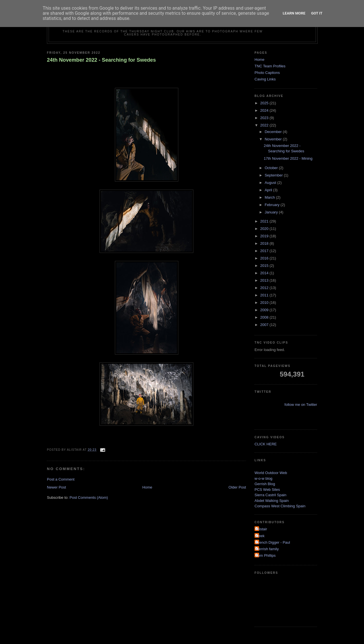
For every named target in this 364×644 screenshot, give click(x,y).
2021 (265, 221)
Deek (260, 536)
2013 (265, 280)
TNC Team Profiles (270, 66)
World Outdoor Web (271, 473)
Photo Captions (267, 73)
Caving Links (265, 79)
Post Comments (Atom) (89, 497)
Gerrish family (267, 549)
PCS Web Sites (267, 490)
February (273, 205)
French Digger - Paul (273, 542)
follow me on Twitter (301, 405)
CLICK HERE (266, 444)
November (274, 139)
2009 (265, 310)
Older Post (237, 487)
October (272, 168)
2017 (265, 251)
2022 (265, 125)
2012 (265, 288)
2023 (265, 118)
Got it (317, 13)
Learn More (294, 13)
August (271, 183)
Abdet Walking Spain (272, 501)
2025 (265, 103)
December (274, 132)
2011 (265, 295)
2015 (265, 266)
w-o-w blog (263, 478)
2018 (265, 243)
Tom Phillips (266, 555)
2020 (265, 229)
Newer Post (56, 487)
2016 (265, 258)
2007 (265, 325)
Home (147, 487)
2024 (265, 110)
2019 (265, 236)
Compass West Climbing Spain (280, 506)
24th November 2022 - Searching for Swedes (101, 60)
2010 (265, 303)
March (270, 197)
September (274, 175)
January (272, 212)
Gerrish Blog (265, 484)
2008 (265, 317)
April (269, 190)
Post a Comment (61, 479)
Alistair (261, 529)
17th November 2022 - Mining (288, 158)
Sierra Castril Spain (270, 495)
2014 (265, 273)
